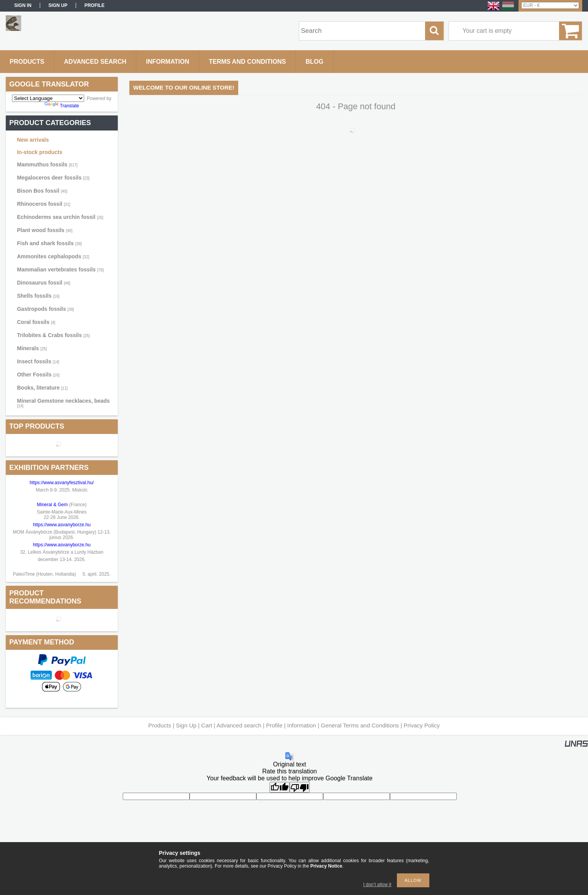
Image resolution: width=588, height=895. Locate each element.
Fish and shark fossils (49, 243)
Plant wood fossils (45, 230)
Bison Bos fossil (42, 191)
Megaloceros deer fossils (53, 178)
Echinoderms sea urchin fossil (60, 217)
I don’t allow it (377, 885)
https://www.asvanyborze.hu (62, 525)
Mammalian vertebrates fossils (60, 270)
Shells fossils (38, 296)
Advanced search (239, 725)
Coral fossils (36, 322)
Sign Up (186, 725)
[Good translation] (280, 787)
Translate (62, 106)
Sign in (23, 5)
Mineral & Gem (53, 505)
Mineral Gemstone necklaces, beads (63, 403)
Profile (274, 725)
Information (302, 725)
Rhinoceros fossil (44, 204)
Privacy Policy (422, 725)
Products (160, 725)
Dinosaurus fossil (44, 283)
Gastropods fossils (45, 309)
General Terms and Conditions (360, 725)
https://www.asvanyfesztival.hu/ (62, 483)
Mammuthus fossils (47, 164)
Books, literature (42, 388)
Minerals (32, 348)
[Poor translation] (300, 787)
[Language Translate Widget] (48, 98)
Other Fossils (38, 375)
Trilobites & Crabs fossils (53, 335)
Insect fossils (38, 361)
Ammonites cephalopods (53, 256)
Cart (207, 725)
